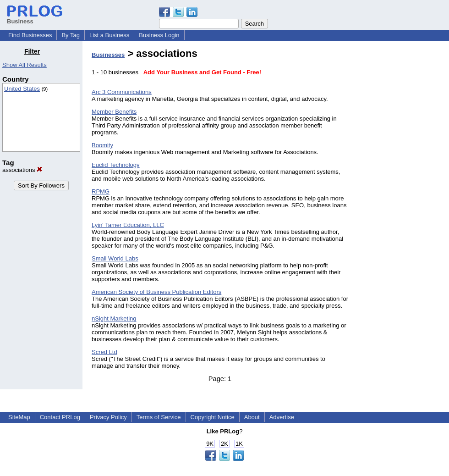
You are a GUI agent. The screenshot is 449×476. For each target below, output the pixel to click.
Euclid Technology (116, 165)
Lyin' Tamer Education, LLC (128, 225)
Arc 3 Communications (122, 92)
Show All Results (25, 65)
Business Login (159, 35)
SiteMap (19, 417)
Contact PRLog (60, 417)
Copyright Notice (213, 417)
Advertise (282, 417)
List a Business (109, 35)
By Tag (71, 35)
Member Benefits (114, 112)
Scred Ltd (104, 352)
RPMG (101, 191)
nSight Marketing (114, 318)
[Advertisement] (402, 185)
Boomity (102, 145)
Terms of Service (159, 417)
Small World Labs (115, 258)
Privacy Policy (108, 417)
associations (22, 170)
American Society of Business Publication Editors (156, 292)
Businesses (108, 55)
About (252, 417)
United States (22, 89)
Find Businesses (30, 35)
